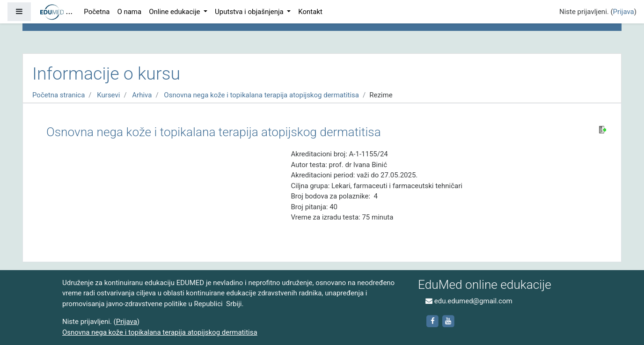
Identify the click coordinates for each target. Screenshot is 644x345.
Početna (97, 12)
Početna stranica (59, 95)
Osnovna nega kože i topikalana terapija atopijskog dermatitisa (261, 95)
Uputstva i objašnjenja (250, 12)
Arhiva (142, 95)
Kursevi (108, 95)
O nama (129, 12)
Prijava (624, 12)
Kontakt (310, 12)
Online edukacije (175, 12)
